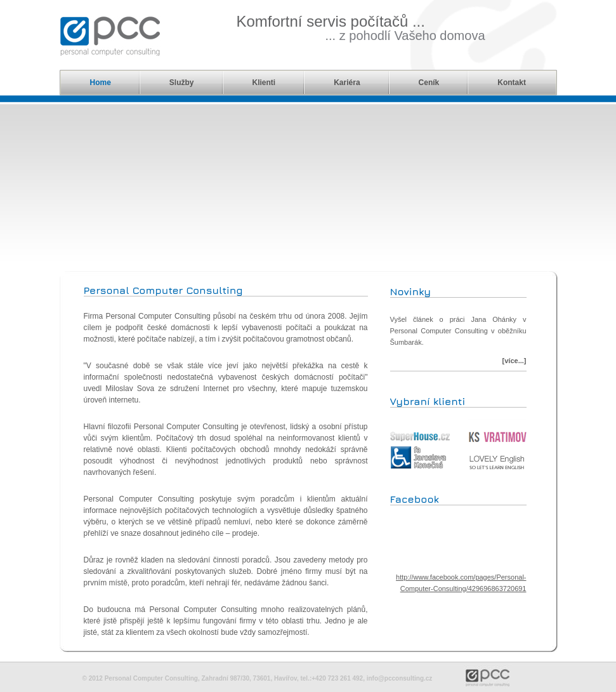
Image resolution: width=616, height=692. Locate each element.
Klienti (264, 83)
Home (101, 83)
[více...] (514, 361)
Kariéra (347, 83)
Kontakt (512, 83)
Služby (182, 83)
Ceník (429, 83)
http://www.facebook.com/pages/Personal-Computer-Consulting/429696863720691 (461, 580)
